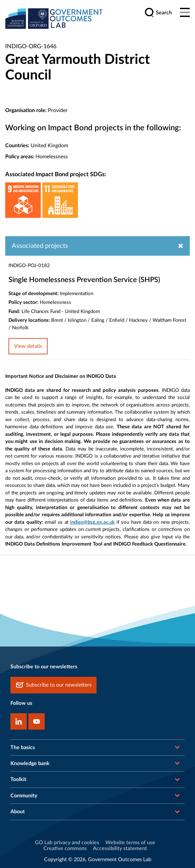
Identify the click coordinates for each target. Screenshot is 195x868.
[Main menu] (185, 13)
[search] (158, 13)
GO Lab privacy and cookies (67, 843)
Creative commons (65, 848)
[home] (54, 18)
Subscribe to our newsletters (53, 685)
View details (28, 346)
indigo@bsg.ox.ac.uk (92, 522)
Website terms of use (130, 843)
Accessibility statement (120, 848)
